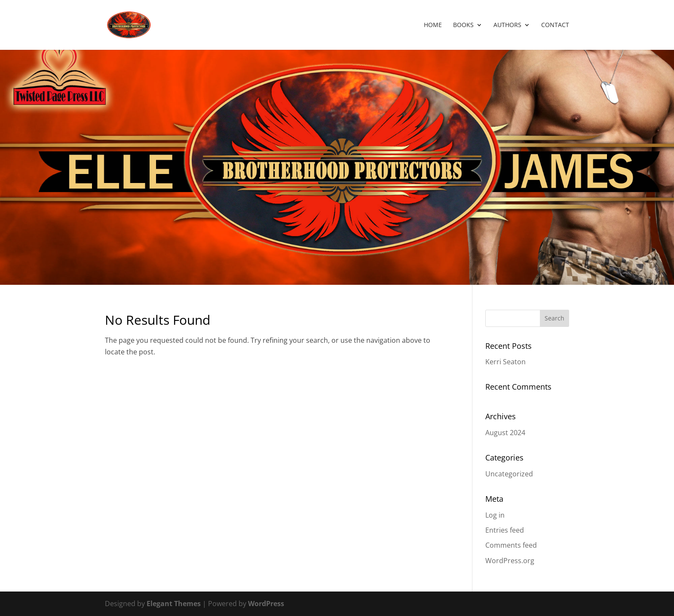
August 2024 (505, 433)
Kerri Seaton (505, 362)
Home (433, 25)
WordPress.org (510, 561)
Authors (507, 25)
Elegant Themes (174, 604)
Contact (555, 25)
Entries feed (505, 530)
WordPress (266, 604)
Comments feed (511, 545)
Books (463, 25)
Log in (495, 515)
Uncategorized (509, 474)
